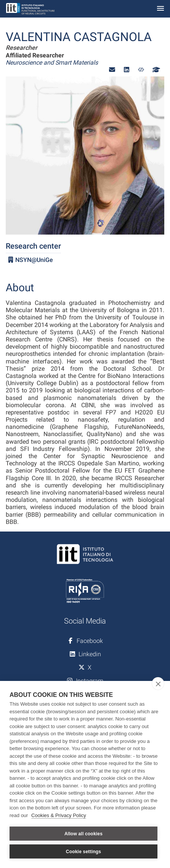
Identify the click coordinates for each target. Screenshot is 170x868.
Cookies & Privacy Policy (59, 815)
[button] (112, 70)
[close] (158, 684)
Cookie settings (83, 852)
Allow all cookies (83, 834)
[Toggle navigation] (160, 9)
